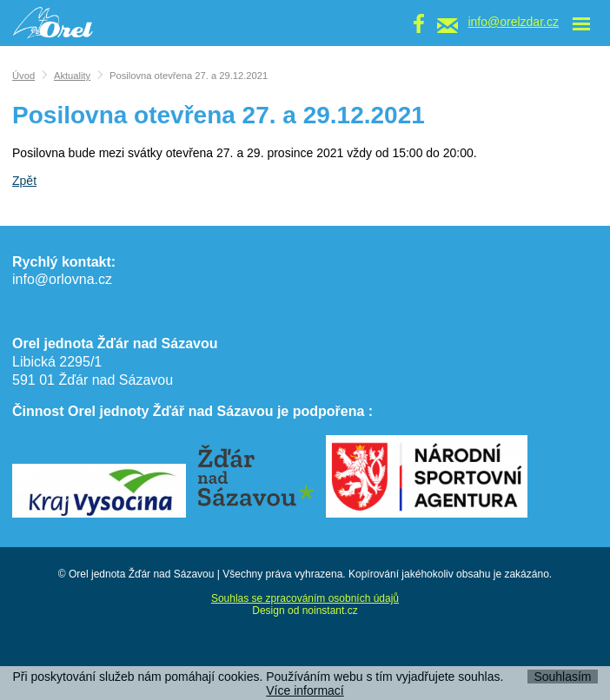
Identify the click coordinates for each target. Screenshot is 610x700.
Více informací (305, 690)
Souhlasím (562, 677)
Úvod (23, 76)
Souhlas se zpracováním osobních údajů (305, 598)
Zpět (24, 181)
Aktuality (72, 76)
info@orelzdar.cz (513, 22)
